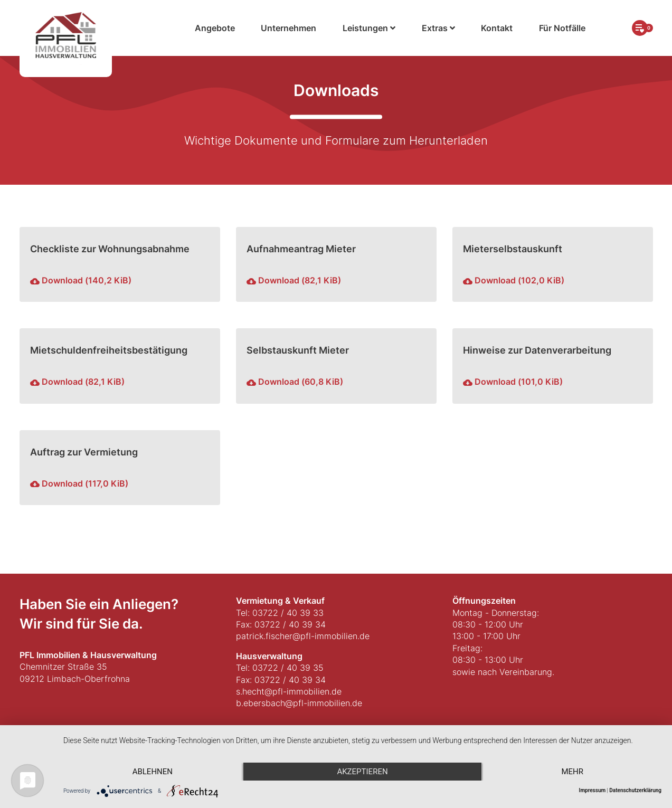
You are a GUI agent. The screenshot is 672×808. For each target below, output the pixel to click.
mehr (572, 772)
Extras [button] (438, 28)
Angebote (215, 28)
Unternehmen (288, 28)
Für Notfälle (562, 28)
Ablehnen (153, 772)
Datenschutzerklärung (635, 790)
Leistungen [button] (369, 28)
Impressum (593, 790)
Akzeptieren (362, 772)
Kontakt (497, 28)
